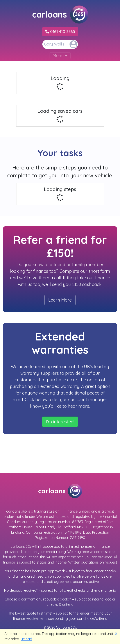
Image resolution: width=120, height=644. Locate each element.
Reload (26, 639)
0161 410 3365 (60, 32)
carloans (60, 15)
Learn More (60, 300)
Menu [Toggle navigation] (60, 55)
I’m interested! (60, 422)
